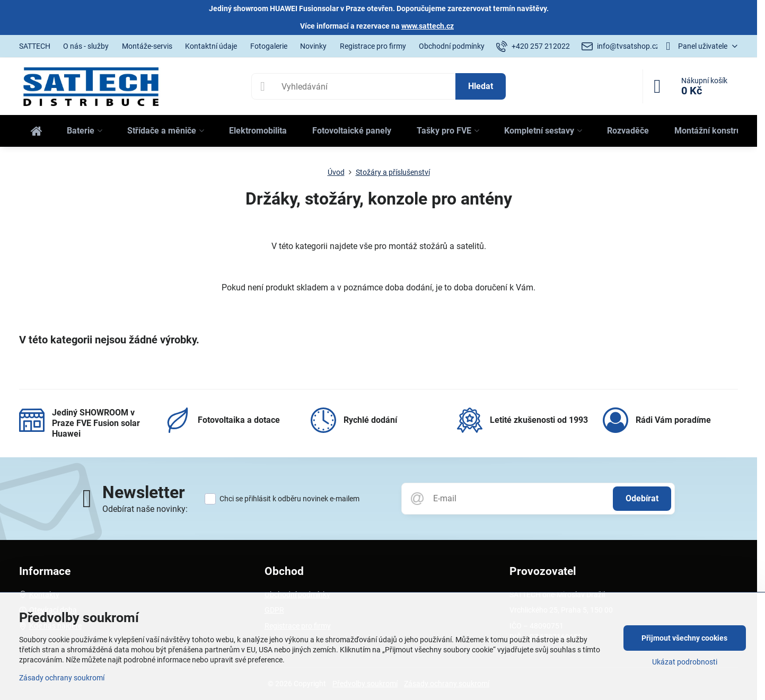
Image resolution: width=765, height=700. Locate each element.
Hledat (481, 86)
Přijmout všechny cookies (684, 638)
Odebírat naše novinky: (145, 509)
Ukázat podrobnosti (685, 662)
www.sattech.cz (428, 26)
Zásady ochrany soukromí (62, 678)
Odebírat (642, 498)
